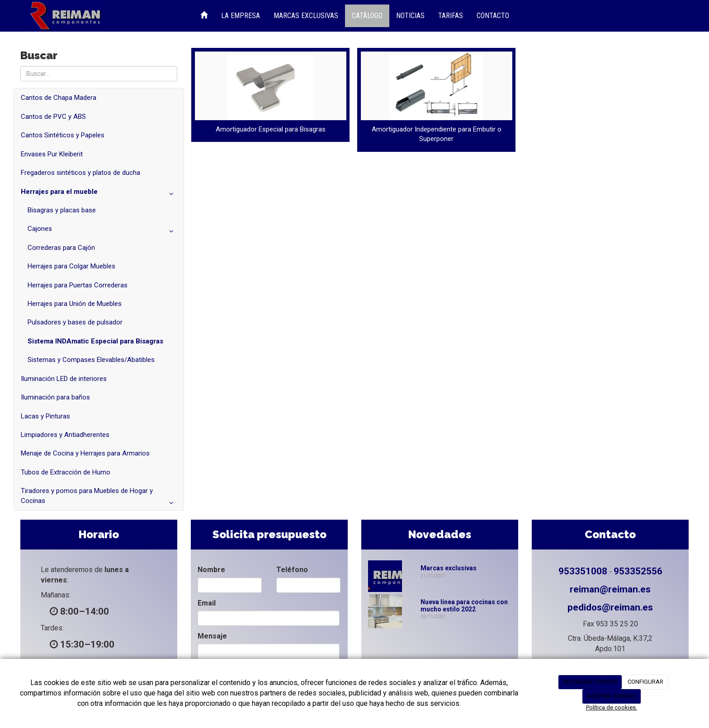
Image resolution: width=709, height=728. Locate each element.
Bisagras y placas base (62, 210)
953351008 (583, 571)
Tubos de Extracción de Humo (66, 472)
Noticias (410, 16)
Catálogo (367, 16)
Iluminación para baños (55, 397)
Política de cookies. (612, 707)
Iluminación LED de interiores (64, 379)
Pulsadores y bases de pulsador (75, 322)
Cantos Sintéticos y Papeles (63, 135)
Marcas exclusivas (449, 568)
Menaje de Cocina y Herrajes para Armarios (85, 453)
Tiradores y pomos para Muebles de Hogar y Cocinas (99, 498)
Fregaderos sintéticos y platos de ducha (80, 173)
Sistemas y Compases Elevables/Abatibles (91, 360)
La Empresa (241, 16)
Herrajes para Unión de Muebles (75, 304)
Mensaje (212, 636)
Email (207, 603)
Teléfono (292, 570)
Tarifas (451, 16)
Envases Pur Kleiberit (52, 154)
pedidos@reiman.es (610, 607)
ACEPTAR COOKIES (612, 696)
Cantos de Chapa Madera (59, 98)
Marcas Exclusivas (306, 16)
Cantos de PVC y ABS (53, 117)
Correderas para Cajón (61, 248)
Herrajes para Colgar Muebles (71, 266)
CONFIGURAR (645, 682)
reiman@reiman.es (610, 589)
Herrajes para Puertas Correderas (78, 285)
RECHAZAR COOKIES (590, 682)
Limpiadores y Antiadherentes (65, 435)
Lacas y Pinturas (45, 416)
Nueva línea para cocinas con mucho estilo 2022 (464, 605)
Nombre (211, 570)
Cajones (102, 231)
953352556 (638, 571)
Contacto (493, 16)
